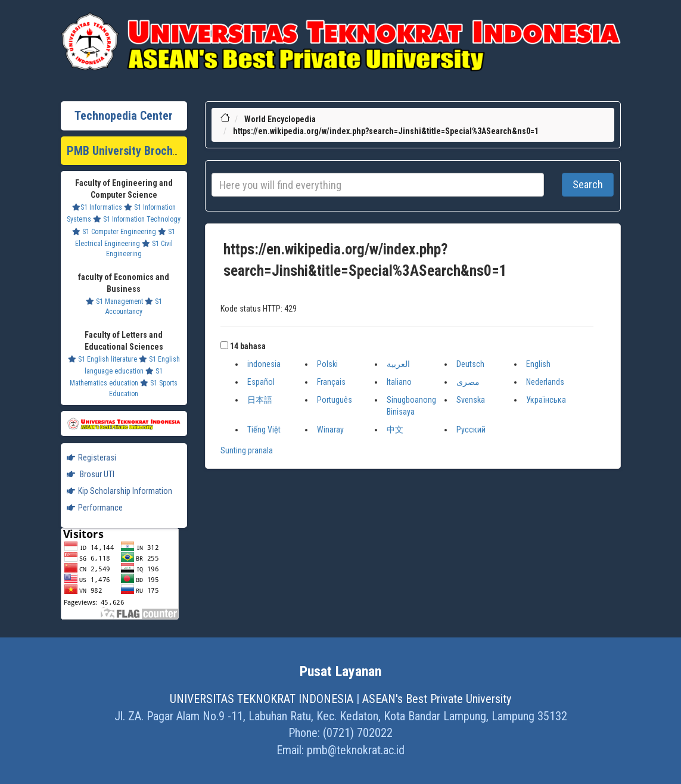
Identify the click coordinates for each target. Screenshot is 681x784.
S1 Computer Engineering (114, 232)
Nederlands (545, 382)
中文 (395, 430)
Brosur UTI (91, 474)
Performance (95, 508)
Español (261, 382)
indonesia (264, 364)
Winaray (330, 430)
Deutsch (470, 364)
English (538, 364)
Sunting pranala (247, 450)
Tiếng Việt (264, 430)
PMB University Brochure (128, 151)
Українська (546, 400)
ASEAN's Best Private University (437, 699)
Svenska (471, 400)
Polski (327, 364)
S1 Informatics (97, 207)
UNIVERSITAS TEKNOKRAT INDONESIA (262, 699)
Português (335, 400)
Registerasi (91, 458)
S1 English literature (102, 359)
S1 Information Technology (137, 219)
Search (588, 184)
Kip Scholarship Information (119, 491)
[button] (224, 345)
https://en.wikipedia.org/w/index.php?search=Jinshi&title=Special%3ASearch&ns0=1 (386, 131)
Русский (471, 430)
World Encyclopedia (280, 119)
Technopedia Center (124, 116)
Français (331, 382)
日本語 (260, 400)
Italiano (399, 382)
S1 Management (114, 301)
